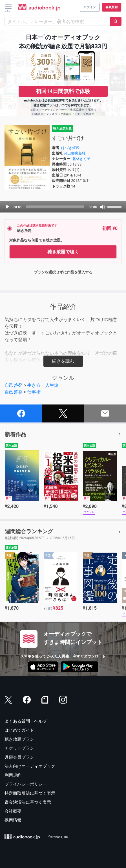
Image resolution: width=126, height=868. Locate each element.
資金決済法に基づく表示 (28, 802)
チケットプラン (19, 748)
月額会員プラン (19, 757)
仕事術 (34, 392)
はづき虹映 (70, 148)
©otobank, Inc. (58, 837)
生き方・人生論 (43, 385)
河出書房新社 (75, 153)
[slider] (55, 207)
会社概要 (13, 811)
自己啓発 (14, 385)
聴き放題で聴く (63, 252)
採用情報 (13, 820)
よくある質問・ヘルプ (26, 721)
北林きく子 (81, 159)
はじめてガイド (19, 730)
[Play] (7, 207)
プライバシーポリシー (26, 784)
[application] (63, 207)
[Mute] (103, 207)
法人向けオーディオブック (30, 766)
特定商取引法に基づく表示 (30, 793)
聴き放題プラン (19, 739)
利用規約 (13, 775)
